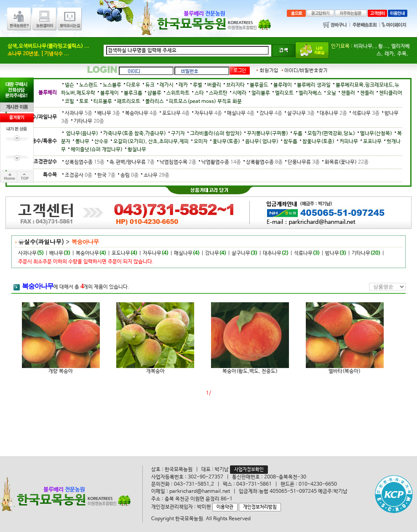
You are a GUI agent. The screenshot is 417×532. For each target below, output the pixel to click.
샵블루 (154, 93)
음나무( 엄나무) (262, 142)
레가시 (167, 85)
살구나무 (300, 113)
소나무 (155, 175)
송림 (128, 175)
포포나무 (372, 142)
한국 (105, 175)
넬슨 (69, 85)
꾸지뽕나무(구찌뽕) (267, 134)
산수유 (101, 142)
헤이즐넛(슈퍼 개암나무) (97, 150)
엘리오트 (284, 93)
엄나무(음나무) (82, 134)
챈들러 (348, 93)
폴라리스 (155, 102)
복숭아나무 (140, 113)
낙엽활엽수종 (220, 162)
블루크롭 (133, 93)
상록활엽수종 (263, 162)
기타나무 (87, 121)
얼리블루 (261, 93)
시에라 (239, 93)
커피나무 (349, 142)
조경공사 (77, 175)
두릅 (298, 134)
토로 (84, 102)
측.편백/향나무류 (131, 162)
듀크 (150, 85)
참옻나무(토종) (318, 142)
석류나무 (365, 113)
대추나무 (332, 113)
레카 (183, 85)
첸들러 (367, 93)
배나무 (107, 113)
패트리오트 (129, 102)
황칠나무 (137, 150)
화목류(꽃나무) (345, 162)
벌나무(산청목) (376, 134)
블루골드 (259, 85)
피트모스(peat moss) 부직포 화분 (205, 102)
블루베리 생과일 (314, 85)
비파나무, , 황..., (372, 46)
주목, (403, 54)
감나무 (270, 113)
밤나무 (332, 253)
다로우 (133, 85)
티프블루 (103, 102)
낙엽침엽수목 (177, 162)
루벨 (198, 85)
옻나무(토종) (226, 142)
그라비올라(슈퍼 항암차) (216, 134)
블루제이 (110, 93)
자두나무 (207, 113)
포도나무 (175, 113)
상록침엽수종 (83, 162)
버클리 (214, 85)
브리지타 (235, 85)
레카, (390, 54)
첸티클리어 (391, 93)
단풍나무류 (302, 162)
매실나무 (239, 113)
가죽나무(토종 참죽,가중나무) (135, 134)
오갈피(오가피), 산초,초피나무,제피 (151, 142)
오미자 (201, 142)
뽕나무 (82, 142)
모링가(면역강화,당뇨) (331, 134)
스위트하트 (178, 93)
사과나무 (77, 113)
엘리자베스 (310, 93)
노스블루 (112, 85)
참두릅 (290, 142)
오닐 (331, 93)
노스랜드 (88, 85)
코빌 (69, 102)
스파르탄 (218, 93)
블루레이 (283, 85)
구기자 (178, 134)
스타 (199, 93)
